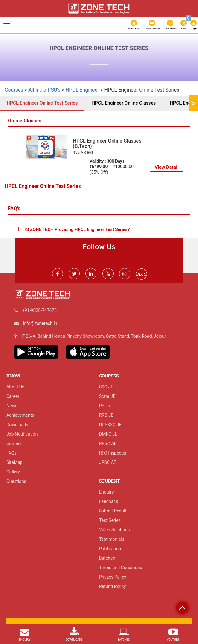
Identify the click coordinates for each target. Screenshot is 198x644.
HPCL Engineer (83, 90)
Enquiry (106, 492)
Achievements (20, 415)
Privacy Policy (113, 577)
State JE (107, 396)
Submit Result (113, 511)
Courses (14, 90)
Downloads (17, 425)
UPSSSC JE (110, 425)
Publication (134, 25)
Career (13, 396)
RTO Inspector (113, 453)
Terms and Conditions (121, 568)
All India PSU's (44, 90)
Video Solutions (114, 530)
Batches (107, 558)
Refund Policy (112, 586)
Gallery (13, 472)
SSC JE (106, 387)
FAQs (12, 453)
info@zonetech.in (40, 323)
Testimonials (112, 539)
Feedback (108, 501)
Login (194, 25)
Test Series (170, 25)
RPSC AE (108, 443)
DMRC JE (108, 434)
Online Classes (152, 25)
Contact (14, 443)
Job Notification (22, 434)
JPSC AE (108, 462)
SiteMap (14, 462)
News (12, 406)
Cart (184, 24)
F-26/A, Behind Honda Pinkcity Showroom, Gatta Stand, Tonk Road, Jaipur (94, 336)
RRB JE (106, 415)
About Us (15, 387)
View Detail (167, 167)
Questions (16, 481)
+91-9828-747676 (39, 310)
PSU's (105, 406)
